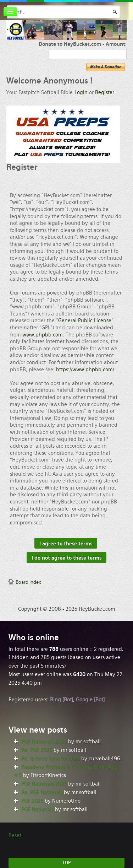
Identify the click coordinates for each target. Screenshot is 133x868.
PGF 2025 (32, 801)
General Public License (85, 320)
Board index (28, 582)
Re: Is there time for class (51, 759)
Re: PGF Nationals (42, 792)
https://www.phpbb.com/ (85, 370)
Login (81, 92)
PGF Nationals (37, 809)
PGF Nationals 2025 (44, 742)
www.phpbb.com (43, 335)
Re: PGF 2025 (37, 750)
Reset (15, 835)
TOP (66, 863)
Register (105, 92)
